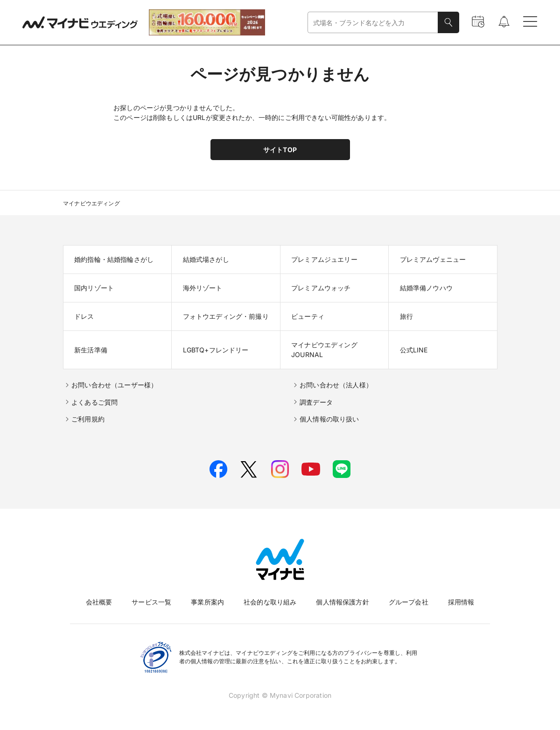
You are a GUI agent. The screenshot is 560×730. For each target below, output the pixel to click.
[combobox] (373, 23)
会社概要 (99, 602)
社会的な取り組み (270, 602)
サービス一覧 (151, 602)
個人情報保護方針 (342, 602)
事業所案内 (207, 602)
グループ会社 (409, 602)
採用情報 (461, 602)
